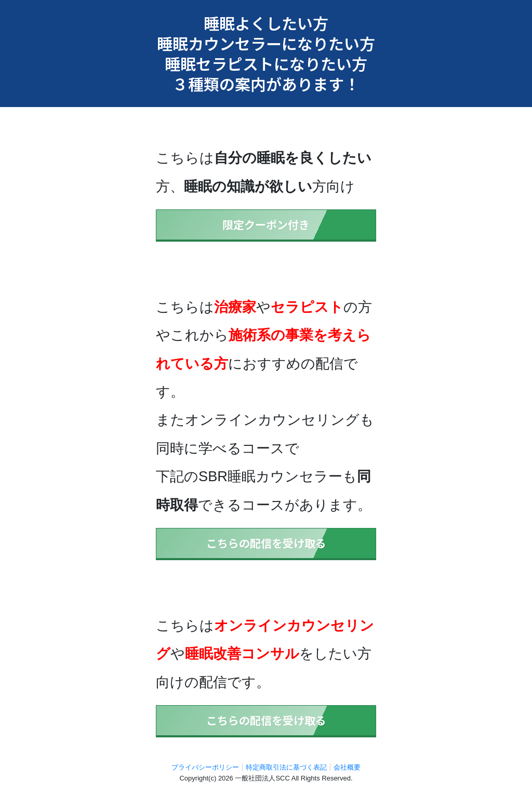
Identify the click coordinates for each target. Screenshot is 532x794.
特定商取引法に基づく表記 (286, 767)
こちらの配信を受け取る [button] (266, 543)
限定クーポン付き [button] (266, 224)
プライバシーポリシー (205, 767)
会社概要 (347, 767)
